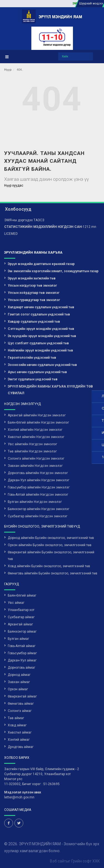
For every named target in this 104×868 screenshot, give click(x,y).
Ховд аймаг (17, 725)
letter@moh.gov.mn (19, 797)
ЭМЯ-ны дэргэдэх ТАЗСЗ (24, 220)
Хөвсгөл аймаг (20, 732)
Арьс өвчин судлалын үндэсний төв (37, 372)
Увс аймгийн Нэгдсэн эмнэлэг (32, 444)
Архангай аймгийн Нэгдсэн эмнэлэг (37, 415)
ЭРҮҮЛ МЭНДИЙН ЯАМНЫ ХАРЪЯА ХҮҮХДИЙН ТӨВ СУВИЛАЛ (50, 390)
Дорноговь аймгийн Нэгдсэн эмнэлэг (38, 473)
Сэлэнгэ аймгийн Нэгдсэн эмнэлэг (36, 459)
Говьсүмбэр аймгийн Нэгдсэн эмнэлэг (39, 487)
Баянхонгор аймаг (22, 632)
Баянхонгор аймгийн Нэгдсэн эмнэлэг (39, 509)
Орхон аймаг (18, 689)
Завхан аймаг (19, 682)
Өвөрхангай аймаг (22, 696)
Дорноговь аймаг (21, 668)
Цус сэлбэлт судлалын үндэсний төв (38, 343)
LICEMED (11, 234)
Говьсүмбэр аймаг (22, 653)
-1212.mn (50, 227)
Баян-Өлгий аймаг (22, 595)
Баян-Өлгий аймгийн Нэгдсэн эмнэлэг (38, 422)
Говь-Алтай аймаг (22, 646)
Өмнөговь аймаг (21, 704)
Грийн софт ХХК (86, 861)
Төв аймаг (16, 718)
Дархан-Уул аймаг (22, 660)
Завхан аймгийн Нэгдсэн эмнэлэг (35, 466)
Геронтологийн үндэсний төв (32, 358)
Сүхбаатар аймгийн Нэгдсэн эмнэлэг (38, 516)
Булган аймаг (18, 639)
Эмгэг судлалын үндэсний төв (33, 379)
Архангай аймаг (20, 624)
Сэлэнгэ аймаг (20, 711)
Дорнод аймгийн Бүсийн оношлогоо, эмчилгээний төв (51, 538)
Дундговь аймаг (21, 747)
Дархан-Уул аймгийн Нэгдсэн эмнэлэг (39, 480)
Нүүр (8, 70)
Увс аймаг (16, 603)
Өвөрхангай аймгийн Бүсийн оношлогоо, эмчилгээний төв (51, 556)
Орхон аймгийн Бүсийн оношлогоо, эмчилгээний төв (50, 545)
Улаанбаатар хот (21, 610)
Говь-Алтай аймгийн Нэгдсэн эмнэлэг (38, 495)
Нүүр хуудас (14, 185)
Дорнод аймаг (19, 675)
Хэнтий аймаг (19, 740)
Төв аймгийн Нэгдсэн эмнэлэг (32, 451)
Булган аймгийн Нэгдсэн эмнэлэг (35, 502)
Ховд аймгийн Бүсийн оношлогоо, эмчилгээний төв (49, 566)
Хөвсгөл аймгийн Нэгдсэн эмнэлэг (36, 437)
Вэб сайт (58, 861)
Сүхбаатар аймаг (21, 617)
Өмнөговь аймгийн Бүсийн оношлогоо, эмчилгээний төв (53, 573)
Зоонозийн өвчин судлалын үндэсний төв (42, 365)
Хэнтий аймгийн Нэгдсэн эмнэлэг (35, 430)
